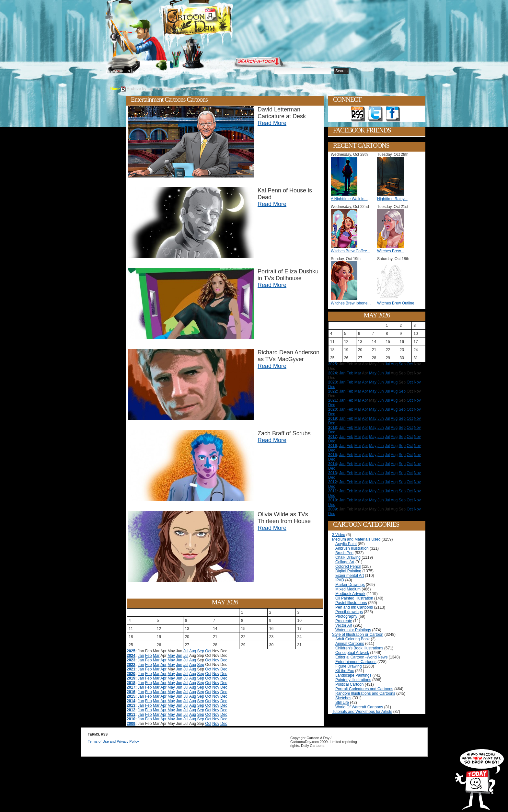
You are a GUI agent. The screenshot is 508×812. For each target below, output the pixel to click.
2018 (131, 683)
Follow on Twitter (375, 114)
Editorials (157, 71)
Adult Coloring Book (352, 639)
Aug (193, 651)
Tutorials (184, 71)
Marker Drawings (350, 585)
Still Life (342, 703)
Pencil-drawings (349, 612)
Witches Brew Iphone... (351, 303)
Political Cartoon (349, 684)
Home (112, 71)
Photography (346, 616)
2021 (131, 669)
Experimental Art (350, 576)
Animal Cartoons (350, 644)
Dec (224, 660)
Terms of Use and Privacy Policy (113, 741)
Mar (156, 656)
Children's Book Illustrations (359, 648)
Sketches (343, 698)
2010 (131, 719)
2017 (131, 687)
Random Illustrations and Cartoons (365, 693)
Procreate (344, 621)
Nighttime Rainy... (392, 199)
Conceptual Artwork (352, 653)
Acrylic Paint (346, 544)
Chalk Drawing (348, 557)
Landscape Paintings (353, 675)
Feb (149, 656)
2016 (131, 692)
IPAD (340, 580)
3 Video (339, 535)
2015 (131, 696)
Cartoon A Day (213, 22)
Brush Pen (344, 553)
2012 (131, 710)
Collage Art (345, 562)
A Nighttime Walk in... (349, 199)
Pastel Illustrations (351, 603)
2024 (131, 656)
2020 (131, 674)
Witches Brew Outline (396, 303)
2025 (131, 651)
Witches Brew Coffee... (351, 251)
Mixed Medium (348, 589)
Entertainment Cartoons (356, 662)
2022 (131, 665)
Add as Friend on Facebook (393, 114)
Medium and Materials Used (356, 539)
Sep (201, 651)
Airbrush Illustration (352, 548)
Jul (186, 651)
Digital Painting (348, 571)
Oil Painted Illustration (354, 598)
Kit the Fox (345, 671)
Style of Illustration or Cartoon (358, 635)
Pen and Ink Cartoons (354, 607)
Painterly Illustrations (353, 680)
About (133, 71)
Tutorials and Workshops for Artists (362, 712)
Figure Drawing (348, 666)
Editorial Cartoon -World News (361, 657)
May (171, 656)
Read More (272, 123)
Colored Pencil (348, 566)
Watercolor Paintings (353, 630)
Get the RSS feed (358, 114)
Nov (216, 660)
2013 (131, 705)
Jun (179, 656)
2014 (131, 701)
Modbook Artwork (350, 594)
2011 (131, 715)
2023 (131, 660)
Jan (141, 656)
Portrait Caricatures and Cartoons (364, 689)
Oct (208, 651)
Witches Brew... (391, 251)
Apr (163, 660)
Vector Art (344, 625)
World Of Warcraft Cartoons (359, 707)
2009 (131, 724)
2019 (131, 678)
